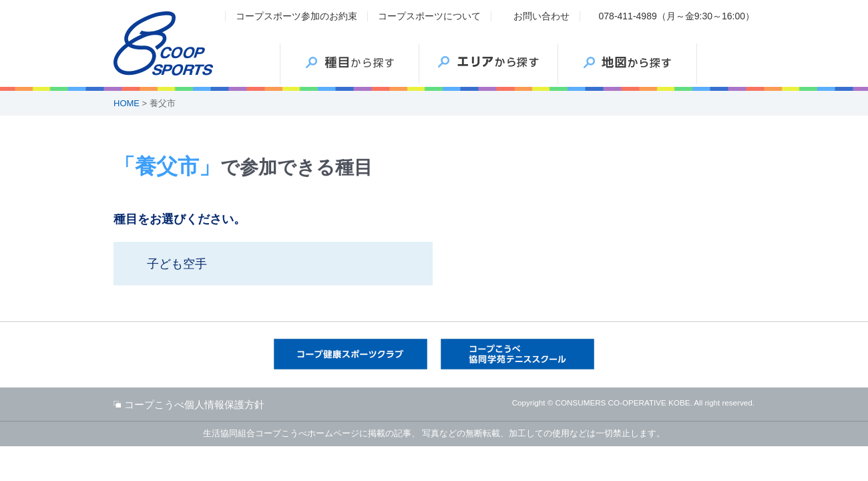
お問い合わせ (541, 16)
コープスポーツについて (429, 16)
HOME (127, 103)
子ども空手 (177, 264)
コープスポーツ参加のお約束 (296, 16)
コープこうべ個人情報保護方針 (194, 405)
